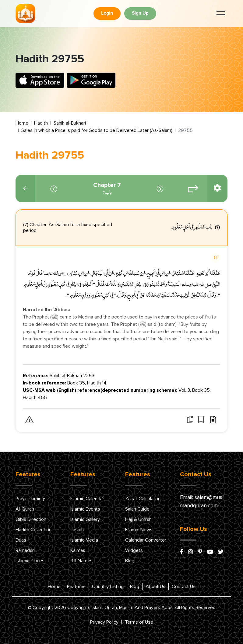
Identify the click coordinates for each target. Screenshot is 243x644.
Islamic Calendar (87, 499)
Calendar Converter (146, 540)
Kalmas (78, 550)
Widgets (134, 550)
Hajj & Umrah (138, 519)
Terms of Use (139, 622)
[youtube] (210, 552)
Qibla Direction (31, 519)
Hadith (41, 123)
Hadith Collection (33, 530)
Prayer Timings (31, 499)
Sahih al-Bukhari (70, 123)
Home (22, 123)
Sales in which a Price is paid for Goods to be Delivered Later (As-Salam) (97, 130)
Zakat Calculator (142, 499)
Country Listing (108, 587)
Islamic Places (30, 561)
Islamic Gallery (85, 519)
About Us (155, 587)
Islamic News (139, 530)
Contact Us (184, 587)
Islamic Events (85, 509)
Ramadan (25, 550)
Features (76, 587)
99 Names (81, 561)
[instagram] (191, 552)
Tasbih (77, 530)
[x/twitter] (221, 552)
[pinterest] (200, 552)
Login (107, 13)
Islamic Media (84, 540)
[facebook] (182, 552)
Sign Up (140, 13)
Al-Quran (25, 509)
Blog (130, 561)
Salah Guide (137, 509)
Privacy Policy (104, 622)
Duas (21, 540)
